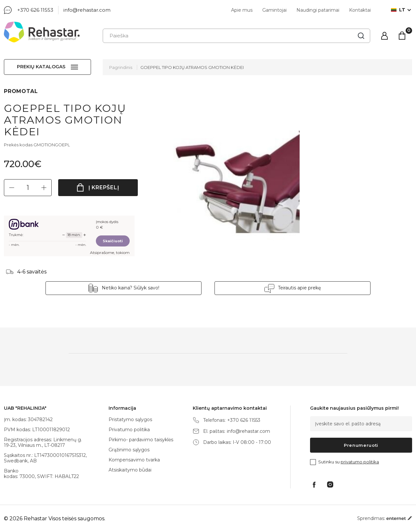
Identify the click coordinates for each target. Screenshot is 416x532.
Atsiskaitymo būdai (130, 470)
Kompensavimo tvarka (134, 460)
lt (398, 10)
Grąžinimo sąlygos (129, 450)
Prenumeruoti (361, 445)
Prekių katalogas (41, 67)
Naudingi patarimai (318, 10)
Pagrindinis (121, 67)
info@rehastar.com (87, 10)
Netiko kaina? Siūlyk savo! (130, 288)
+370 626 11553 (35, 10)
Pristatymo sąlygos (130, 419)
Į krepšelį (104, 187)
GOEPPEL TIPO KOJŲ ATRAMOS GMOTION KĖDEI (192, 67)
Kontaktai (360, 10)
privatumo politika (360, 462)
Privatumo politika (129, 430)
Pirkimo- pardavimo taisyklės (141, 440)
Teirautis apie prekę (299, 288)
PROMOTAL (21, 91)
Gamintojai (274, 10)
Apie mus (242, 10)
